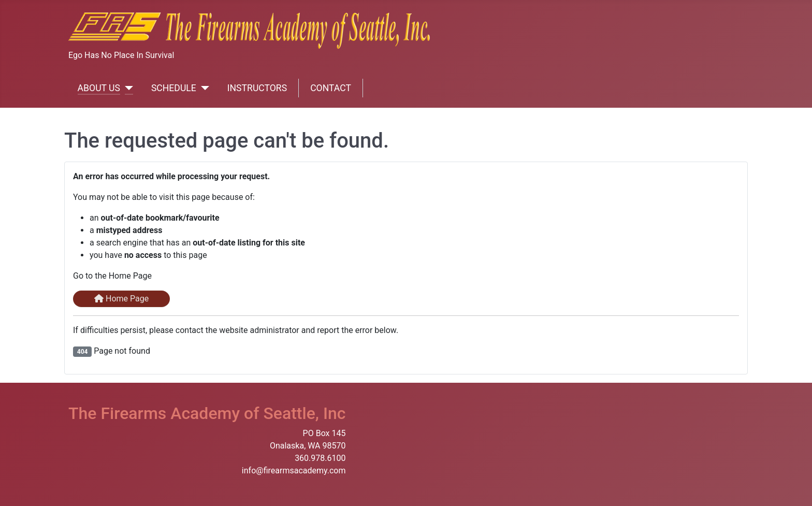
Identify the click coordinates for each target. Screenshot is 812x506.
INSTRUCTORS (257, 88)
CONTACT (331, 88)
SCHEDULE (174, 88)
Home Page (121, 299)
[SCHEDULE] (203, 88)
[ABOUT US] (127, 88)
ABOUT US (99, 88)
